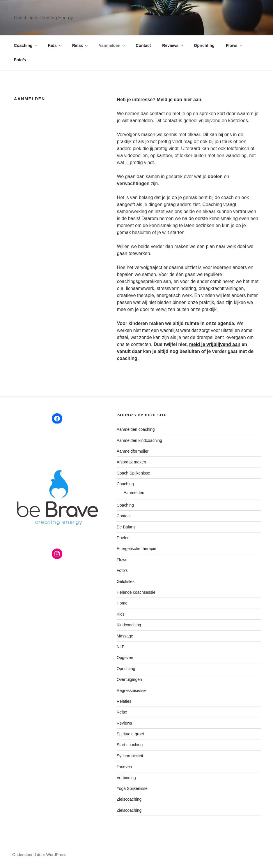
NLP (121, 647)
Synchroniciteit (130, 756)
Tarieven (124, 767)
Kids (55, 45)
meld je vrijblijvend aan (215, 344)
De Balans (126, 527)
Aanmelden (112, 45)
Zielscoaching (129, 799)
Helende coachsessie (136, 592)
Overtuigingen (129, 679)
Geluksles (126, 581)
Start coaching (130, 745)
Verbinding (126, 778)
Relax (80, 45)
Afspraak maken (131, 462)
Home (122, 603)
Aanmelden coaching (136, 429)
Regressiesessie (132, 690)
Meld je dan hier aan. (180, 100)
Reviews (173, 45)
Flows (234, 45)
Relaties (124, 701)
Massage (125, 636)
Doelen (123, 538)
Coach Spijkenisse (133, 473)
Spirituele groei (130, 734)
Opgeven (125, 658)
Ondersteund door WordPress (39, 855)
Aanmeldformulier (133, 451)
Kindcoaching (129, 625)
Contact (143, 45)
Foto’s (20, 60)
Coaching (26, 45)
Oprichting (204, 45)
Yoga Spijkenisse (132, 788)
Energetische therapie (136, 549)
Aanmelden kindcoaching (139, 440)
